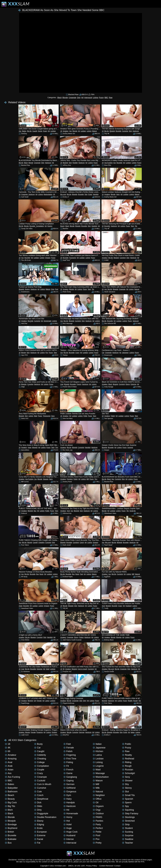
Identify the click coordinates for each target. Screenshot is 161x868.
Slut (125, 792)
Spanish (128, 799)
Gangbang (70, 777)
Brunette (118, 131)
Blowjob (112, 131)
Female (39, 701)
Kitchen (98, 751)
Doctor (40, 131)
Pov (47, 353)
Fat (37, 843)
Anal (62, 384)
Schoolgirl (128, 773)
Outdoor (98, 813)
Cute (38, 792)
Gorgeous (70, 792)
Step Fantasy (130, 813)
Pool (57, 289)
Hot (67, 821)
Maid (36, 416)
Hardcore (136, 131)
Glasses (46, 479)
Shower (127, 781)
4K (8, 748)
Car (103, 353)
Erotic (90, 194)
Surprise (130, 447)
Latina (47, 701)
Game (68, 773)
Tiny (57, 447)
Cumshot (125, 131)
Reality (130, 701)
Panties (98, 821)
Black (59, 98)
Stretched (128, 821)
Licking (95, 98)
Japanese (125, 353)
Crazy (77, 353)
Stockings (128, 817)
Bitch (9, 810)
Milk (96, 788)
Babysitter (11, 788)
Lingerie (98, 766)
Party (97, 824)
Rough (135, 701)
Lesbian (53, 131)
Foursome (73, 258)
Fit (66, 766)
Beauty (10, 799)
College (39, 762)
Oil (54, 194)
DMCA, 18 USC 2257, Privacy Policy (83, 866)
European (41, 832)
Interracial (88, 98)
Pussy (101, 98)
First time (70, 759)
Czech (82, 542)
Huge (68, 828)
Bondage (11, 824)
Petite (85, 416)
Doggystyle (41, 813)
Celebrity (40, 755)
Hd (82, 98)
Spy (125, 806)
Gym (67, 795)
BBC (106, 98)
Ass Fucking (108, 163)
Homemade (48, 321)
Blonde (65, 98)
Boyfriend (11, 828)
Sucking (128, 832)
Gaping (69, 781)
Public (47, 511)
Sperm (127, 803)
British (9, 832)
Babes (24, 131)
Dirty (85, 701)
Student (127, 828)
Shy (125, 784)
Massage (99, 773)
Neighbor (99, 795)
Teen (132, 226)
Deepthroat (41, 799)
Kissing (50, 226)
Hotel (48, 669)
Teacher (128, 843)
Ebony (128, 384)
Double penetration (45, 817)
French (79, 384)
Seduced (136, 321)
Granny (27, 289)
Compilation (40, 226)
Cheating (41, 542)
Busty (42, 574)
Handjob (96, 194)
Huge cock (71, 832)
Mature (94, 131)
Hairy (118, 194)
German (82, 732)
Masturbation (48, 194)
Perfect (98, 828)
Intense (69, 839)
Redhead (128, 759)
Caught (35, 131)
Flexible (75, 163)
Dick (79, 98)
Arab (9, 766)
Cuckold (40, 781)
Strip (126, 824)
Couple (39, 770)
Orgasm (48, 258)
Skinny (127, 788)
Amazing (11, 759)
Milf (88, 479)
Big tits (29, 131)
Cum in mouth (82, 669)
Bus (113, 479)
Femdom (70, 479)
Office (97, 799)
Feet (82, 574)
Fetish (113, 416)
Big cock (63, 194)
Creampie (73, 98)
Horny (68, 817)
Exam (45, 131)
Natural (137, 289)
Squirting (128, 810)
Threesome (47, 416)
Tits (136, 226)
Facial (39, 839)
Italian (133, 732)
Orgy (53, 289)
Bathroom (11, 792)
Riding (127, 762)
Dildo (38, 806)
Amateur (66, 131)
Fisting (81, 637)
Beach (63, 226)
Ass (20, 131)
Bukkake (11, 839)
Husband (129, 606)
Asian (30, 447)
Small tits (133, 511)
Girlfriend (69, 788)
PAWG (98, 817)
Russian (128, 770)
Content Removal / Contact (110, 866)
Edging (39, 824)
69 (103, 637)
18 (61, 131)
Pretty (97, 843)
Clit (35, 701)
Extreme (134, 384)
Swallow (128, 839)
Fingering (40, 732)
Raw (111, 98)
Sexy (53, 416)
